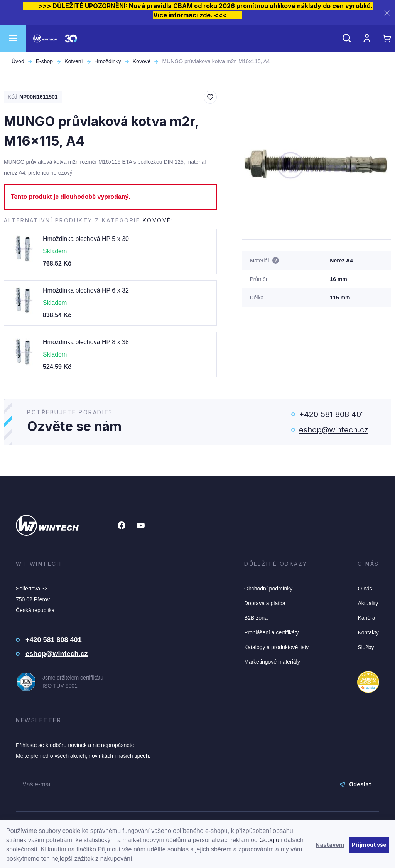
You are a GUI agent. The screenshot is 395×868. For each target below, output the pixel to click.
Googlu (269, 840)
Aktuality (368, 603)
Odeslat (355, 784)
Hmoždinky (108, 61)
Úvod (18, 61)
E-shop (44, 61)
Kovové (142, 61)
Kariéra (366, 618)
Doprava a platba (265, 603)
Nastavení (330, 845)
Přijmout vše (369, 845)
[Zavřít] (387, 13)
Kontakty (368, 632)
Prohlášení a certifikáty (272, 632)
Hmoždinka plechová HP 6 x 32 (86, 290)
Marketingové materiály (272, 662)
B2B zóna (256, 618)
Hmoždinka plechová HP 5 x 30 (86, 239)
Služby (366, 647)
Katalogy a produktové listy (276, 647)
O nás (365, 589)
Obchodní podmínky (268, 589)
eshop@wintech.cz (333, 430)
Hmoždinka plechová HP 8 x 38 (86, 342)
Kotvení (73, 61)
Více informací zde (182, 15)
